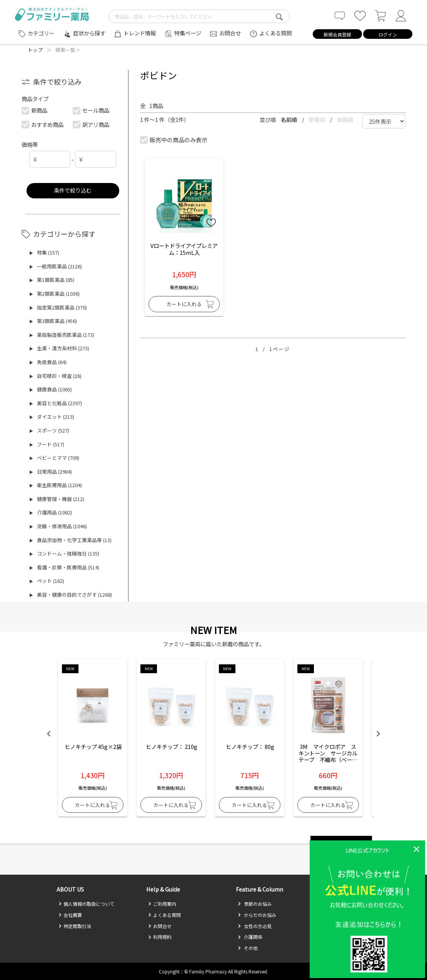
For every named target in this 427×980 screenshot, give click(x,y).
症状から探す (89, 33)
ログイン (388, 34)
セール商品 (91, 110)
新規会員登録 (337, 34)
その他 (248, 948)
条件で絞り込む (73, 190)
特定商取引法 (75, 926)
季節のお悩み (255, 904)
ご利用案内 (162, 904)
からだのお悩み (257, 915)
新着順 (318, 120)
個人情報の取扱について (86, 904)
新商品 (34, 110)
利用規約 (160, 937)
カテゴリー (41, 33)
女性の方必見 (255, 926)
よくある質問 (275, 33)
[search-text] (199, 16)
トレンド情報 (140, 33)
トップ (35, 50)
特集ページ (188, 33)
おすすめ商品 (43, 124)
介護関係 (250, 937)
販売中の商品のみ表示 (174, 140)
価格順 (345, 120)
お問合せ (230, 33)
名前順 (289, 120)
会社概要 (70, 915)
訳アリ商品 (91, 124)
